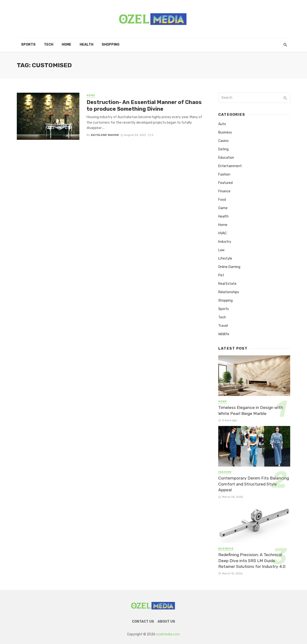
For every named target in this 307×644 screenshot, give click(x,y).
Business (225, 132)
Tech (49, 45)
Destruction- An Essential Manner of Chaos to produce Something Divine (144, 106)
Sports (28, 45)
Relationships (229, 292)
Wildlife (224, 334)
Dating (223, 149)
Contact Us (143, 622)
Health (86, 45)
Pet (221, 275)
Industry (225, 242)
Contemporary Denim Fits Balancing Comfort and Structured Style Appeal (254, 484)
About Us (166, 622)
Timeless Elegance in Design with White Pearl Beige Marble (251, 410)
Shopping (111, 45)
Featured (225, 183)
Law (221, 250)
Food (222, 200)
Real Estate (227, 284)
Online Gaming (229, 267)
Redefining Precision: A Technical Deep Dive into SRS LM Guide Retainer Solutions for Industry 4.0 (252, 561)
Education (226, 158)
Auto (222, 124)
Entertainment (230, 166)
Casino (223, 141)
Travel (223, 326)
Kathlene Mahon (105, 135)
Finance (224, 191)
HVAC (222, 233)
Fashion (224, 174)
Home (66, 45)
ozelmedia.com (168, 634)
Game (223, 208)
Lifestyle (225, 258)
